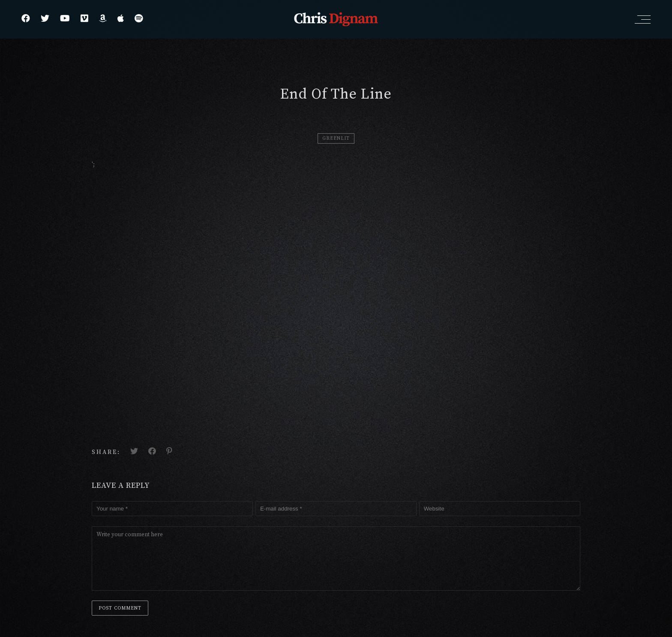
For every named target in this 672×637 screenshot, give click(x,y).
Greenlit (336, 138)
